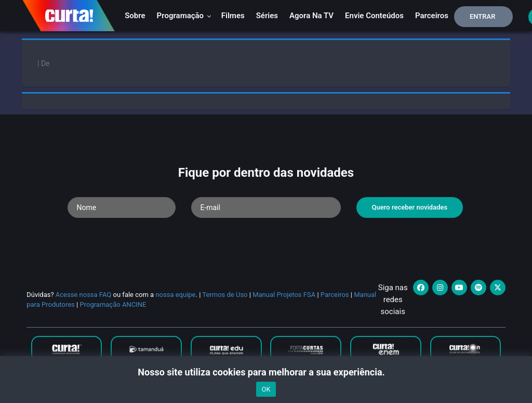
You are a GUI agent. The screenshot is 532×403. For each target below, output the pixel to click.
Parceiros (432, 16)
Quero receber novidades (410, 207)
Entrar (483, 16)
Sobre (135, 16)
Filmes (233, 16)
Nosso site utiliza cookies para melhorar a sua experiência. (266, 372)
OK (266, 389)
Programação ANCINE (113, 304)
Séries (267, 16)
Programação (184, 16)
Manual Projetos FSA (284, 295)
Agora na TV (311, 16)
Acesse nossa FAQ (84, 295)
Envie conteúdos (374, 16)
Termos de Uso (225, 295)
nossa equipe (175, 295)
